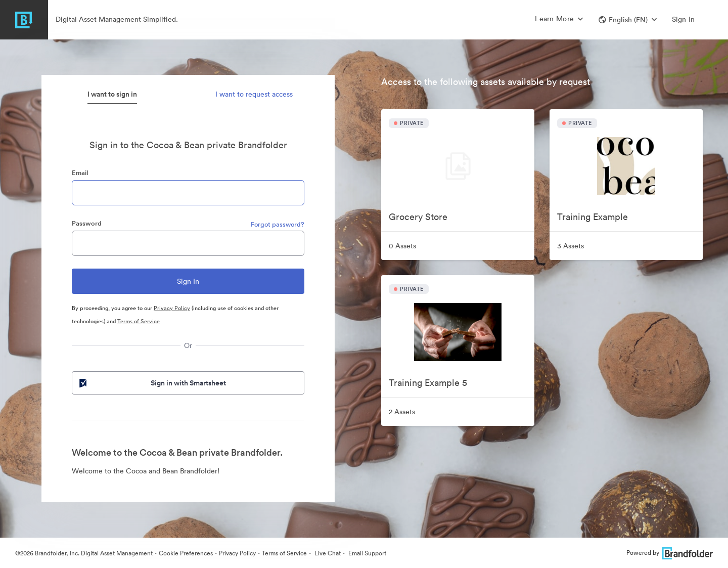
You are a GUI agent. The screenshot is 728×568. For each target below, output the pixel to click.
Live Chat (327, 553)
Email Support (367, 553)
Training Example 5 (428, 383)
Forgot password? (278, 224)
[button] (628, 20)
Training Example (593, 217)
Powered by (670, 553)
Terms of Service (139, 321)
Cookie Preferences (186, 553)
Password (87, 223)
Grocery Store (418, 217)
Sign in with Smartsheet (152, 383)
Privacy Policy (172, 308)
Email (80, 173)
